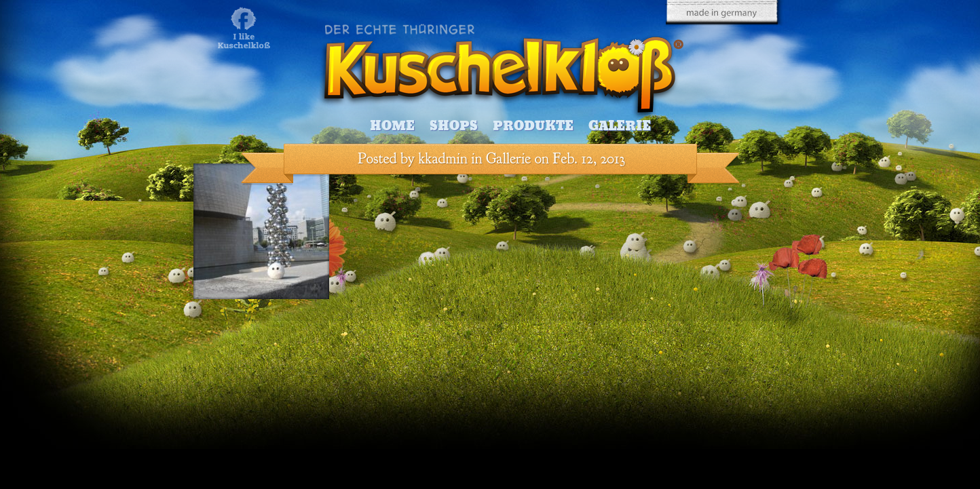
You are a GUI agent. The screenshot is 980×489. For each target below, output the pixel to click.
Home (392, 126)
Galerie (620, 126)
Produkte (533, 126)
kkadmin (443, 159)
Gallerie (508, 159)
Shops (454, 126)
